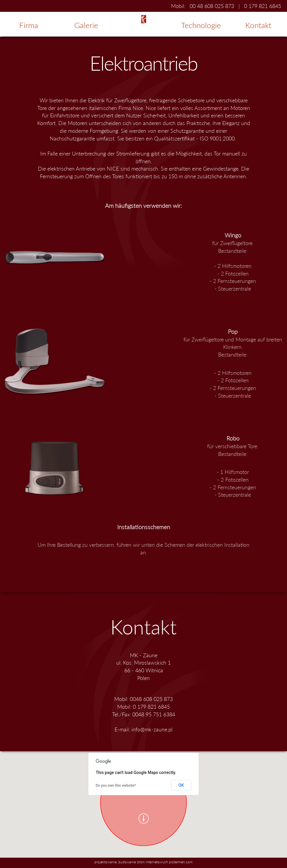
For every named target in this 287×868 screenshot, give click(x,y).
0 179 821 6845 (263, 6)
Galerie (86, 25)
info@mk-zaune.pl (152, 729)
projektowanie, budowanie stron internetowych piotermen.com (143, 862)
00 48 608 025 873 (212, 6)
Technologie (201, 25)
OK (181, 785)
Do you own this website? (116, 786)
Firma (29, 25)
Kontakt (258, 25)
